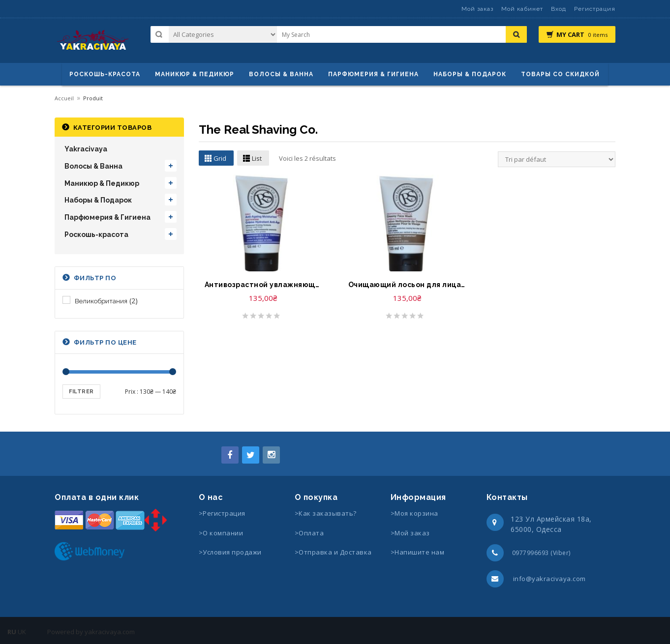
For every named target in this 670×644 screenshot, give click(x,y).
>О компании (221, 533)
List (257, 158)
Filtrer (81, 392)
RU (12, 632)
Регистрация (595, 9)
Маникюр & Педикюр (102, 183)
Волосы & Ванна (93, 166)
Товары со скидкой (560, 74)
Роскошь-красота (105, 74)
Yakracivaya (86, 149)
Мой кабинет (522, 9)
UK (22, 632)
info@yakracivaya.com (549, 579)
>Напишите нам (418, 552)
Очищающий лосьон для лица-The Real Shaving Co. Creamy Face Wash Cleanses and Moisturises (407, 285)
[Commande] (557, 159)
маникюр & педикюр (195, 74)
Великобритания (101, 301)
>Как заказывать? (326, 513)
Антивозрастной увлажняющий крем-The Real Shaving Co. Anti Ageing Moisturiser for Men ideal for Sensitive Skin (263, 285)
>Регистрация (222, 513)
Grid (220, 158)
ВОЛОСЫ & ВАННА (281, 74)
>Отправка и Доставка (333, 552)
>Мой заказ (410, 533)
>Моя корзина (414, 513)
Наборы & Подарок (470, 74)
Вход (559, 9)
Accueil (64, 98)
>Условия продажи (231, 552)
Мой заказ (477, 9)
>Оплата (309, 533)
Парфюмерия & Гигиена (373, 74)
